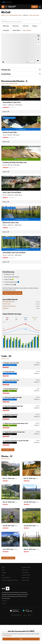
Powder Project (25, 578)
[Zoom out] (38, 45)
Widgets (4, 572)
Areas (3, 15)
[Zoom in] (38, 43)
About (3, 567)
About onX (5, 601)
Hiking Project (25, 572)
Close (21, 639)
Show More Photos (8, 558)
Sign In (35, 7)
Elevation (6, 30)
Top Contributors (6, 578)
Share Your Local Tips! (12, 293)
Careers (4, 603)
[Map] (21, 49)
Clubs (3, 575)
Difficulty (6, 26)
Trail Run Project (26, 575)
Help (3, 570)
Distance (16, 26)
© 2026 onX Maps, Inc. (16, 615)
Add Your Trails (5, 359)
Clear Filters (27, 30)
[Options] (38, 61)
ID (7, 15)
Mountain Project (26, 567)
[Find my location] (38, 39)
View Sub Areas (34, 15)
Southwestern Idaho (16, 15)
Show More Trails (8, 450)
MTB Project (25, 570)
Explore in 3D (6, 112)
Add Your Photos (5, 459)
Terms (25, 615)
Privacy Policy (8, 635)
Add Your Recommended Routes (9, 83)
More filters (17, 30)
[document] (21, 637)
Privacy (29, 615)
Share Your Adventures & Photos (10, 580)
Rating (35, 26)
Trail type (26, 26)
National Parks (25, 580)
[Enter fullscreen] (38, 36)
